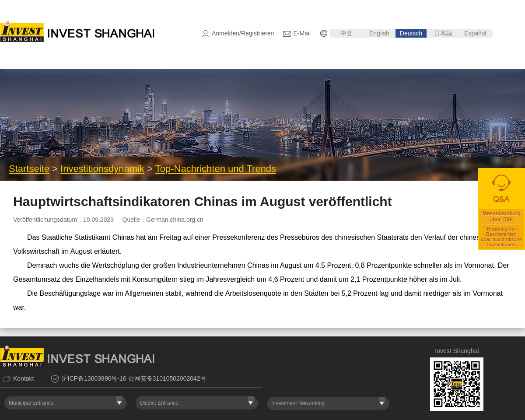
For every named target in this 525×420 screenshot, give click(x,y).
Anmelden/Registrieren (243, 33)
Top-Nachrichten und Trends (216, 169)
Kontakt (23, 378)
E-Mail (302, 33)
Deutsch (411, 33)
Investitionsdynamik (102, 169)
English (379, 33)
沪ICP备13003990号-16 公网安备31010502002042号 (134, 378)
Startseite (29, 169)
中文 (346, 33)
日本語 (443, 33)
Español (476, 33)
